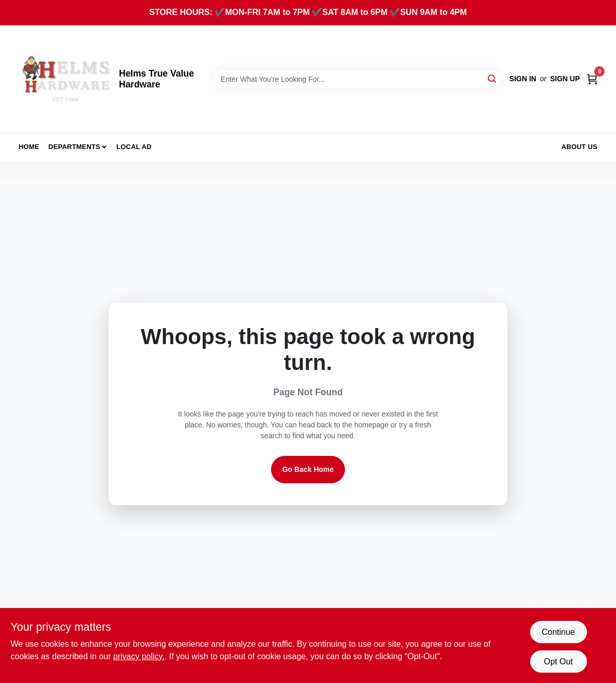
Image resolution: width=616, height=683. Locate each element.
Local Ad (134, 147)
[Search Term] (357, 79)
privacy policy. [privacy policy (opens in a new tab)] (139, 656)
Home (29, 147)
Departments (74, 147)
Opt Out (558, 662)
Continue (558, 632)
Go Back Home (308, 469)
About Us (580, 147)
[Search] (493, 78)
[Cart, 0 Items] (592, 79)
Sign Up (565, 79)
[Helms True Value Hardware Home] (65, 79)
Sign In (523, 79)
